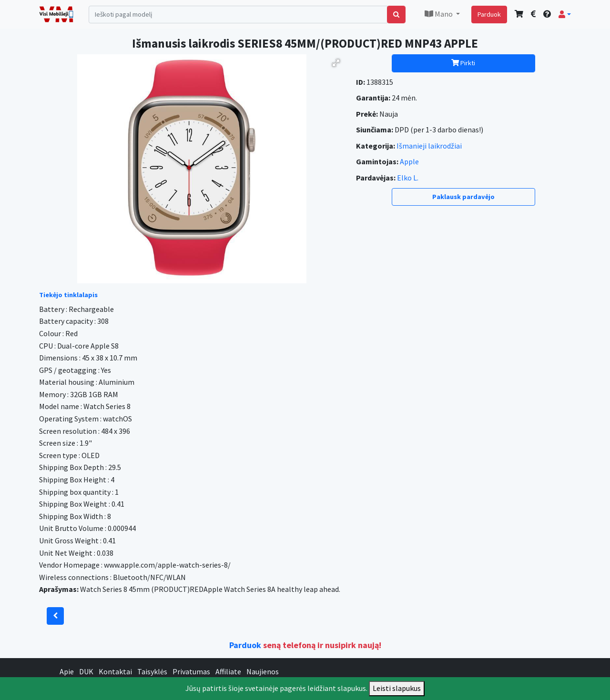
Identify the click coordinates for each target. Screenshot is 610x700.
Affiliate (228, 671)
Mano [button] (439, 14)
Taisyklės (152, 671)
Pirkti (463, 63)
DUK (86, 671)
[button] (565, 14)
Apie (67, 671)
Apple (409, 161)
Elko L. (408, 178)
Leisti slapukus (397, 688)
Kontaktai (115, 671)
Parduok (489, 14)
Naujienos (263, 671)
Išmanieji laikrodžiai (429, 146)
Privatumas (191, 671)
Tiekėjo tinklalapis (68, 295)
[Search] (238, 15)
